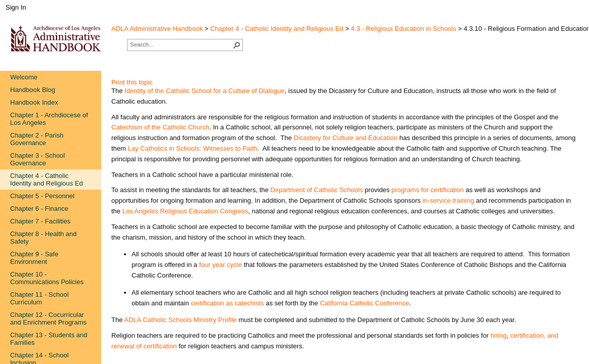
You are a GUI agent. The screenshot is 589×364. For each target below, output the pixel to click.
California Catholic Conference (364, 303)
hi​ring (498, 335)
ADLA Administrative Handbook (157, 29)
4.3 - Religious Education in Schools (403, 29)
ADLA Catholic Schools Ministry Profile (180, 320)
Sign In (16, 7)
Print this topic (132, 82)
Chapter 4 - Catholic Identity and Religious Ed (277, 29)
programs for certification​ (428, 190)
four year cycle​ (220, 265)
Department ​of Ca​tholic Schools (317, 190)
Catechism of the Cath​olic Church (160, 127)
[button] (237, 45)
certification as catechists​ (227, 303)
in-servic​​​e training (448, 200)
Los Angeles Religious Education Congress (185, 211)
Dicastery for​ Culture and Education (345, 138)
